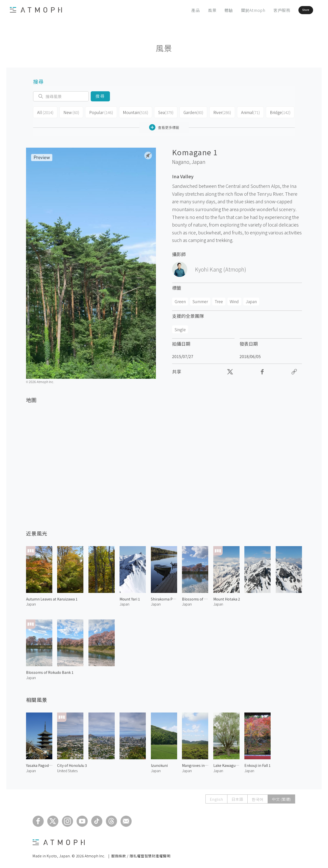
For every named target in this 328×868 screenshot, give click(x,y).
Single (180, 328)
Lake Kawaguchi (226, 764)
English (216, 798)
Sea (161, 112)
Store (297, 10)
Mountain (131, 112)
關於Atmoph (239, 10)
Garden (188, 112)
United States (67, 769)
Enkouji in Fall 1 (257, 764)
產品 (182, 10)
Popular (98, 112)
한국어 (258, 798)
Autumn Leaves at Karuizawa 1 (52, 597)
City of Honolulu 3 (72, 764)
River (216, 112)
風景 (198, 10)
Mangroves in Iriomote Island (195, 764)
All (45, 112)
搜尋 (100, 96)
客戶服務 (268, 10)
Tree (219, 300)
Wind (234, 300)
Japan (198, 160)
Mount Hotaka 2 (227, 597)
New (70, 112)
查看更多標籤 (164, 126)
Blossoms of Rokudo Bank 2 (195, 597)
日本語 (237, 798)
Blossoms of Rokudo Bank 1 (50, 671)
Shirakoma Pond (164, 597)
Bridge (272, 112)
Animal (243, 112)
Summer (200, 300)
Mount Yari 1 (130, 597)
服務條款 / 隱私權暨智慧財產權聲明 (141, 854)
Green (180, 300)
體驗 (215, 10)
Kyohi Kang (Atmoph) (221, 268)
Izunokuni (159, 764)
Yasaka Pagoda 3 (39, 764)
